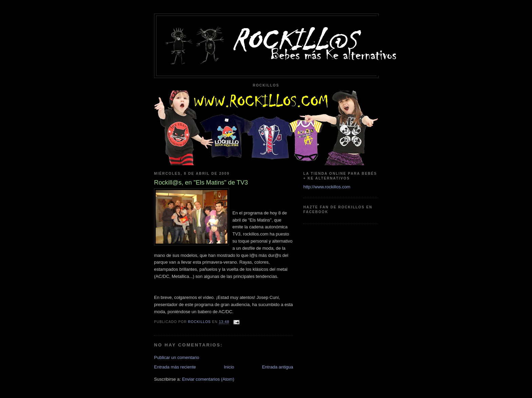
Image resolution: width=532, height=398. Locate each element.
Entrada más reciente (175, 367)
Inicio (229, 367)
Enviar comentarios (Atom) (208, 379)
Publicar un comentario (177, 357)
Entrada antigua (278, 367)
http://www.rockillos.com (327, 187)
